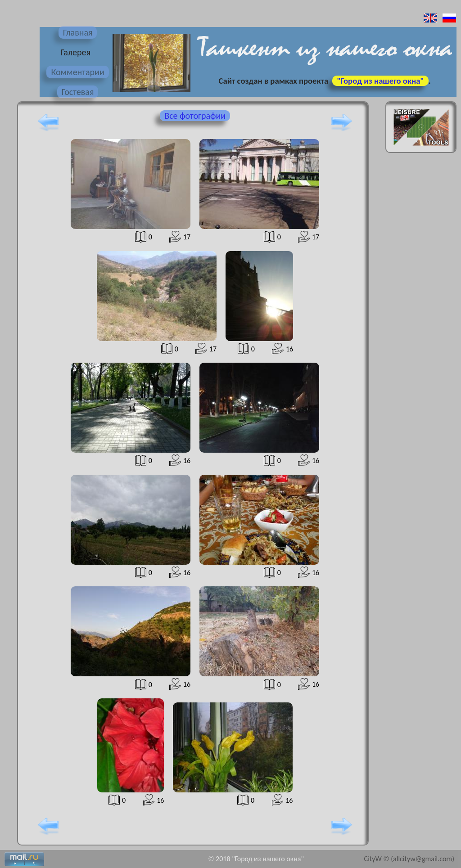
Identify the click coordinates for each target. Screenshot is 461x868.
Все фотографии (195, 116)
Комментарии (77, 72)
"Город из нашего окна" (380, 81)
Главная (78, 32)
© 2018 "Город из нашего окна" (256, 859)
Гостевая (78, 92)
